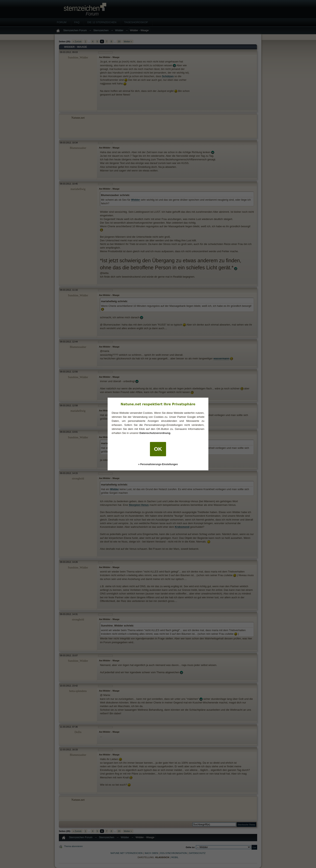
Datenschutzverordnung (155, 433)
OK (158, 449)
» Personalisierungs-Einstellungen (158, 464)
